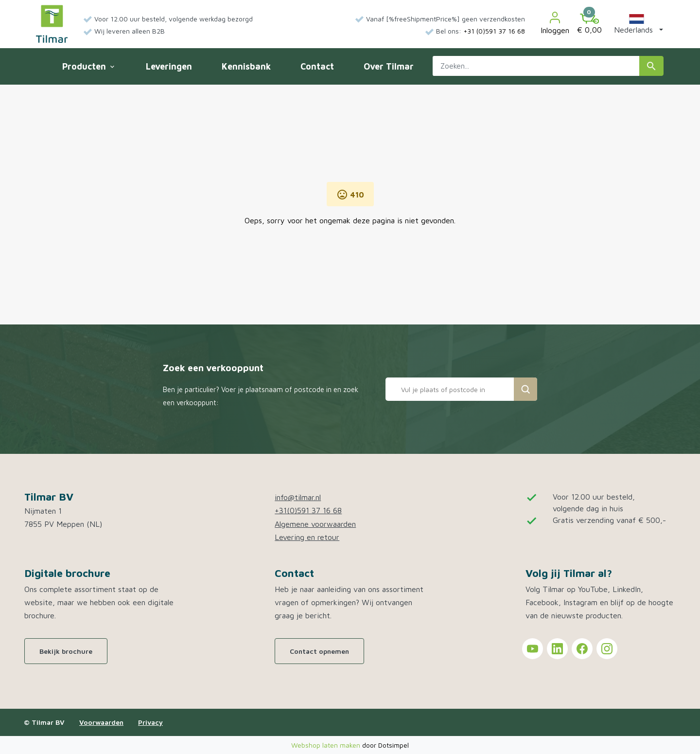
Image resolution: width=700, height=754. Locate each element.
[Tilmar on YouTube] (533, 649)
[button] (637, 24)
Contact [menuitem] (317, 66)
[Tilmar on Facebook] (582, 649)
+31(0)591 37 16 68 (308, 510)
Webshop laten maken (327, 745)
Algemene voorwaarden (315, 524)
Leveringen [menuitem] (169, 66)
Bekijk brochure (66, 651)
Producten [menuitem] (88, 66)
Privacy (150, 722)
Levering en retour (307, 537)
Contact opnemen (319, 651)
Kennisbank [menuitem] (246, 66)
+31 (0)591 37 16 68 (494, 31)
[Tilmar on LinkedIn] (557, 649)
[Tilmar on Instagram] (607, 649)
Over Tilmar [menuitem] (389, 66)
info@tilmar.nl (298, 497)
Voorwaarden (101, 722)
